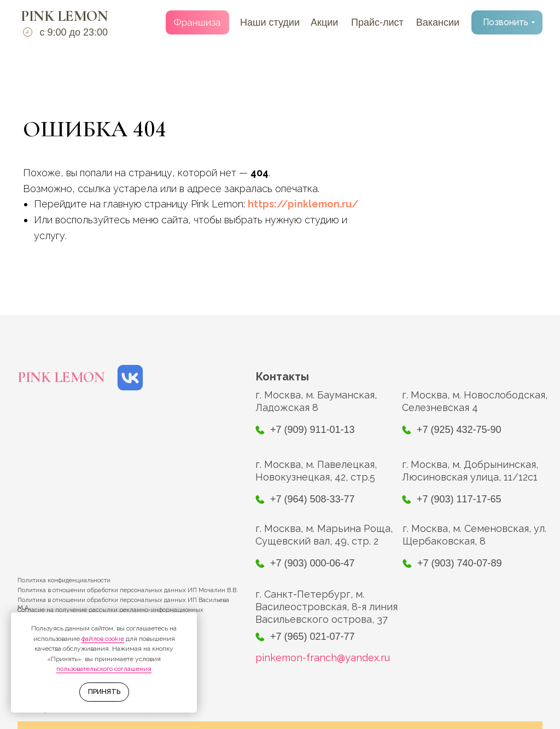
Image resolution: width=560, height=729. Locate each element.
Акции (324, 22)
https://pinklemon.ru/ (303, 204)
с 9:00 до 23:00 (74, 32)
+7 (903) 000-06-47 (313, 563)
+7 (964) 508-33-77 (313, 499)
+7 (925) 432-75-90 (459, 430)
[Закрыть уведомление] (189, 621)
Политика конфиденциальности (64, 580)
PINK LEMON (64, 16)
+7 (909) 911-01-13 (313, 430)
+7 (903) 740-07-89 (460, 563)
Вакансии (438, 22)
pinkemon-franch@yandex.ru (323, 658)
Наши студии (270, 22)
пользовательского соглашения (104, 669)
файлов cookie (103, 639)
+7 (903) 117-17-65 (459, 499)
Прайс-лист (377, 22)
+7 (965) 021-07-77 (313, 637)
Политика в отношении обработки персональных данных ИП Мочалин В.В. (128, 590)
